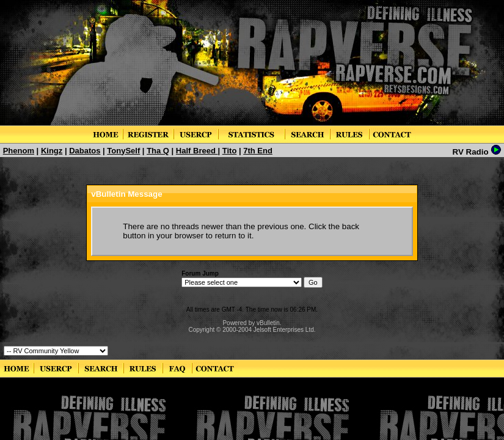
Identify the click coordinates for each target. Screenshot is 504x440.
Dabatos (85, 151)
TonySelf (123, 151)
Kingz (52, 151)
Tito (230, 151)
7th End (258, 151)
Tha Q (158, 151)
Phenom (19, 151)
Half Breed (197, 151)
